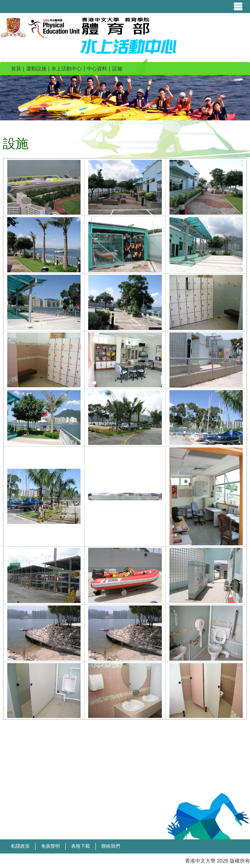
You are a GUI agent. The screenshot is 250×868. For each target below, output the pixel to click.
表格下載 (81, 846)
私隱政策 (20, 846)
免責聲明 (50, 846)
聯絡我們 (111, 846)
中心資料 (97, 69)
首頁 (16, 69)
